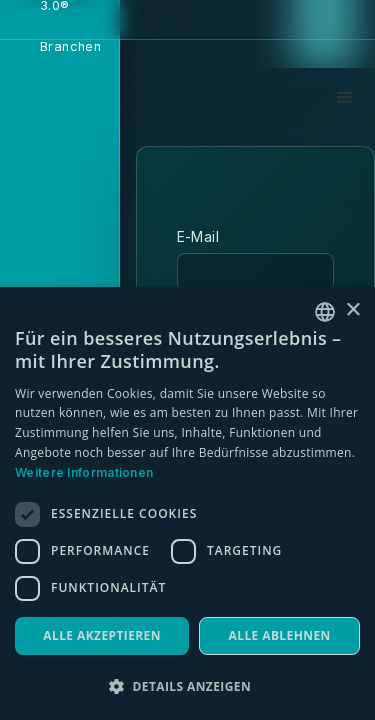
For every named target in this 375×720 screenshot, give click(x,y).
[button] (345, 98)
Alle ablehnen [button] (280, 635)
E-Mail (198, 236)
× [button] (352, 310)
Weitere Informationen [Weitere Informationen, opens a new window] (84, 472)
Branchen (70, 46)
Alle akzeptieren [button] (102, 635)
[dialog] (187, 503)
